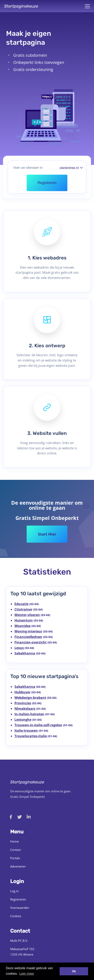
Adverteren (18, 866)
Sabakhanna (25, 653)
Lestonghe (23, 720)
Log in (14, 891)
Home (14, 841)
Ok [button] (74, 971)
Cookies (16, 916)
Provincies (23, 703)
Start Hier (47, 534)
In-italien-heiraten (29, 714)
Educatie (21, 604)
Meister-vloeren (27, 615)
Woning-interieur (28, 631)
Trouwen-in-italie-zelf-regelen (38, 725)
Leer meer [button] (27, 974)
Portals (15, 858)
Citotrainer (23, 609)
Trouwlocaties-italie (31, 736)
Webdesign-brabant (30, 698)
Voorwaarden (20, 908)
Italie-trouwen (26, 731)
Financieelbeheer (28, 637)
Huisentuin (24, 620)
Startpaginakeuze (21, 6)
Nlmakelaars (25, 709)
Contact (15, 850)
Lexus (19, 648)
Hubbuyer (22, 692)
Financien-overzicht (31, 642)
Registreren (18, 899)
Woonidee (22, 626)
